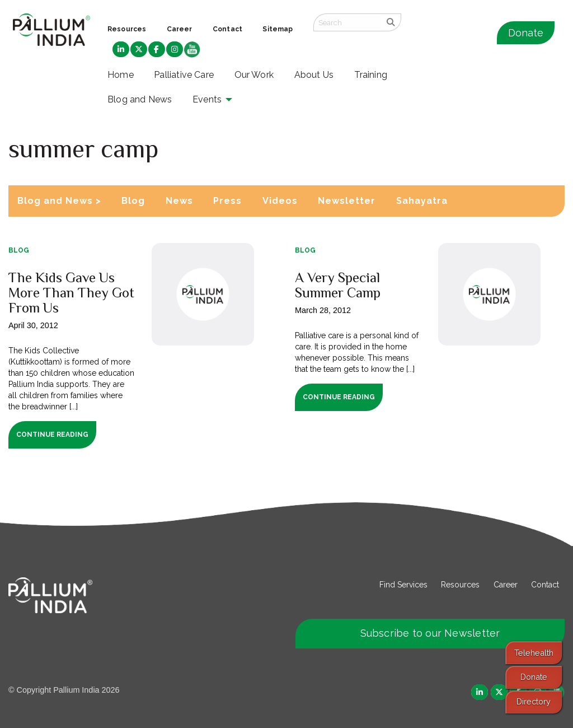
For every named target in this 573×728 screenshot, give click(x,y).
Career (506, 585)
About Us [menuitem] (314, 75)
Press (227, 201)
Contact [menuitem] (227, 29)
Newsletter (347, 201)
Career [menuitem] (180, 29)
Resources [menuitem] (127, 29)
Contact (545, 585)
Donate (526, 33)
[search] (391, 22)
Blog (133, 201)
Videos (280, 201)
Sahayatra (422, 201)
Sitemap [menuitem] (278, 29)
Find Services (403, 585)
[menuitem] (121, 50)
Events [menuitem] (207, 99)
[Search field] (347, 22)
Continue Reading (52, 435)
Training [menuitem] (371, 75)
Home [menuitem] (121, 75)
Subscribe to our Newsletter (430, 633)
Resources (460, 585)
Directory (534, 701)
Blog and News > (59, 201)
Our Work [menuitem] (254, 75)
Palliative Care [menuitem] (184, 75)
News (179, 201)
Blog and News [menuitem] (140, 99)
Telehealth (534, 653)
